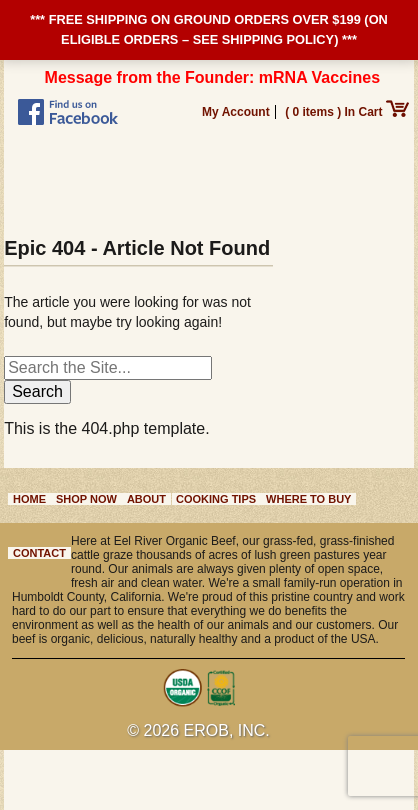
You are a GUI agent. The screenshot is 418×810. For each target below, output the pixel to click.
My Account (236, 112)
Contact (39, 553)
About (146, 499)
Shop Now (86, 499)
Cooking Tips (216, 499)
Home (29, 499)
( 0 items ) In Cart (347, 112)
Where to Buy (308, 499)
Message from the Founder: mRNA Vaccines (213, 77)
